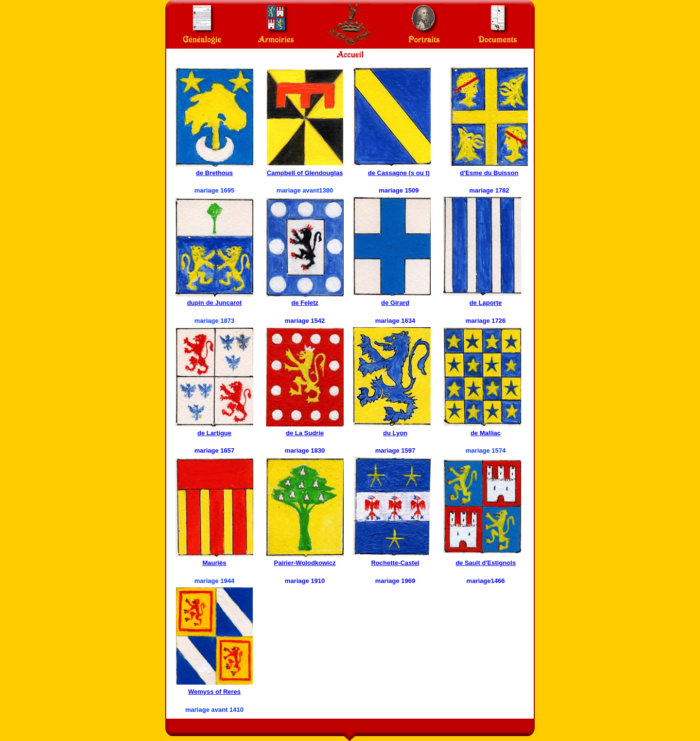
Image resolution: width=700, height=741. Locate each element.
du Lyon (395, 433)
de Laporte (486, 303)
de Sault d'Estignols (486, 563)
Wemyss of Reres (214, 692)
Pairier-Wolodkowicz (305, 563)
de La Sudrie (305, 433)
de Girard (395, 303)
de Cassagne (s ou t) (399, 173)
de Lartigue (214, 433)
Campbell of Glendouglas (305, 173)
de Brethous (214, 173)
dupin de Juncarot (215, 303)
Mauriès (214, 563)
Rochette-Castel (395, 563)
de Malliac (486, 433)
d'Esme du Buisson (489, 173)
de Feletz (305, 303)
